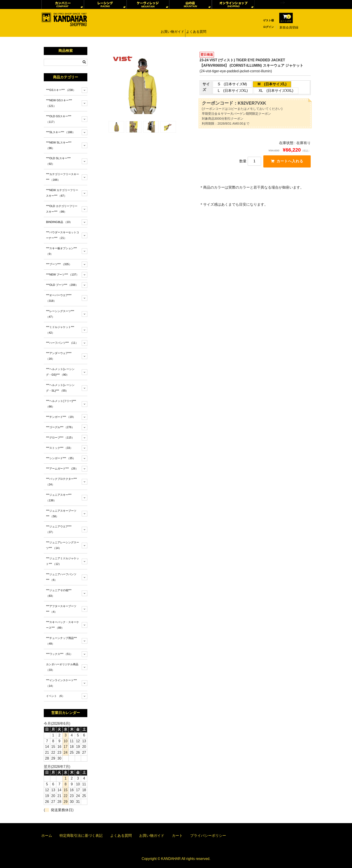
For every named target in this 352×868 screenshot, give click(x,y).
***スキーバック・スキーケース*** (63, 625)
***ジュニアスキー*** (59, 498)
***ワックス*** (59, 654)
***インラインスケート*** (61, 683)
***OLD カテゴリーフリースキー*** (62, 209)
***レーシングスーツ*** (60, 314)
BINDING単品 (59, 222)
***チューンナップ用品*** (61, 641)
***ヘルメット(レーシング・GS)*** (60, 372)
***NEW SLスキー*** (59, 145)
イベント (55, 696)
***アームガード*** (62, 469)
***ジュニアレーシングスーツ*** (63, 545)
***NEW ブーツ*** (62, 275)
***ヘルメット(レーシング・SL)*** (60, 388)
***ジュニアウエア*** (59, 529)
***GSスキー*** (61, 90)
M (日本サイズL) (272, 84)
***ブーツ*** (59, 264)
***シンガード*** (61, 458)
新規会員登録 (289, 27)
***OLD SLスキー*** (58, 161)
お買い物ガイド (172, 27)
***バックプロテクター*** (61, 482)
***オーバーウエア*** (59, 298)
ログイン (268, 27)
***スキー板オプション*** (61, 251)
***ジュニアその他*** (59, 593)
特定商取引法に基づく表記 (81, 836)
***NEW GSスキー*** (59, 103)
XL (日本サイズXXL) (276, 91)
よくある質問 (197, 27)
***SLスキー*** (60, 132)
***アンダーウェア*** (59, 356)
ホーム (47, 836)
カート (177, 836)
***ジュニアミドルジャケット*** (63, 561)
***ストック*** (59, 448)
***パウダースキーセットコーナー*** (63, 235)
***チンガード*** (61, 417)
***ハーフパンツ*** (62, 343)
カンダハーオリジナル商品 (62, 667)
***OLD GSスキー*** (59, 119)
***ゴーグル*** (60, 427)
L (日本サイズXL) (233, 91)
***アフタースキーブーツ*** (61, 609)
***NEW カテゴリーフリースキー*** (62, 193)
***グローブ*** (60, 438)
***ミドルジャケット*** (60, 330)
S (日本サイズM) (232, 84)
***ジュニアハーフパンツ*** (61, 577)
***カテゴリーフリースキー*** (63, 177)
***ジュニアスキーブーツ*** (61, 514)
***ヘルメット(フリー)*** (61, 404)
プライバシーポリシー (208, 836)
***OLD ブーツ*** (62, 285)
